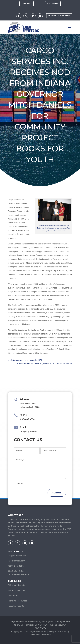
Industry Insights (16, 606)
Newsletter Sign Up (59, 16)
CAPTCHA (19, 484)
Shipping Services (16, 590)
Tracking (27, 4)
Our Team (13, 596)
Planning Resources (18, 601)
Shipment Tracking (17, 585)
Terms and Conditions (40, 635)
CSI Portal (53, 4)
